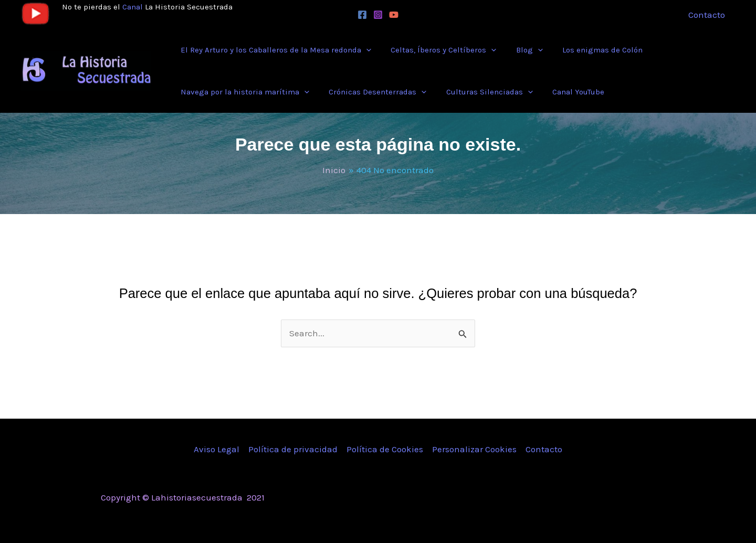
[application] (364, 50)
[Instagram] (378, 15)
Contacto (544, 449)
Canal (133, 7)
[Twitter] (574, 498)
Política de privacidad (293, 449)
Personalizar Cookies (474, 449)
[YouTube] (394, 15)
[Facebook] (362, 15)
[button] (274, 50)
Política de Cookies (385, 449)
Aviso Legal (217, 449)
